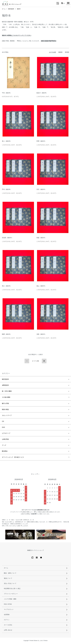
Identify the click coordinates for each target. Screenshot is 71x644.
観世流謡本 (11, 9)
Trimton (46, 641)
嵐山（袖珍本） (41, 286)
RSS (5, 605)
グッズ (4, 446)
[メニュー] (68, 3)
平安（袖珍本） (7, 93)
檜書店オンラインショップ (36, 551)
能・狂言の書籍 (7, 392)
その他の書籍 (6, 398)
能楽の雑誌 (5, 410)
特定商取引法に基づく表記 (12, 589)
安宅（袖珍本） (41, 190)
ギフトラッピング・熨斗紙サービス (13, 458)
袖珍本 (19, 9)
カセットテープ (7, 416)
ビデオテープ (6, 434)
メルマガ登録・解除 (10, 599)
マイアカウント (9, 610)
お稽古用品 (5, 440)
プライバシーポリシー (11, 594)
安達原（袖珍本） (7, 238)
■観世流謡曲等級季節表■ (49, 41)
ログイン (7, 620)
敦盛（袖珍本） (41, 238)
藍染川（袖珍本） (42, 93)
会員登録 (7, 615)
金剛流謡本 (5, 386)
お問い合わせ (8, 631)
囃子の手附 (5, 404)
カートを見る (8, 625)
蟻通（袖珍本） (7, 335)
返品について (8, 579)
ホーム (4, 9)
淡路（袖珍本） (41, 335)
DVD (3, 428)
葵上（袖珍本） (7, 142)
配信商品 (5, 452)
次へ (44, 361)
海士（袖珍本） (7, 286)
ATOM (10, 605)
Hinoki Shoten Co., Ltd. (36, 641)
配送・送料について (10, 574)
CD (3, 422)
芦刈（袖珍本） (7, 190)
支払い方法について (10, 584)
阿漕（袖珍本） (41, 142)
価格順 (60, 53)
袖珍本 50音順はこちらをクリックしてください (17, 36)
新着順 (67, 53)
